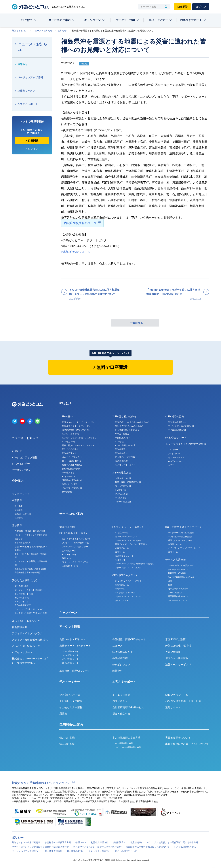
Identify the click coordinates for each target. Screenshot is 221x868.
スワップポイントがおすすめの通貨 (186, 444)
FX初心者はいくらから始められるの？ (132, 422)
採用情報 (19, 518)
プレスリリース (21, 494)
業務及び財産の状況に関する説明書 (31, 569)
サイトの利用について (126, 851)
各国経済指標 (120, 658)
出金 (170, 581)
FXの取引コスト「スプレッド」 (76, 426)
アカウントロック (23, 601)
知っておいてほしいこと (26, 621)
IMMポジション (121, 665)
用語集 (63, 714)
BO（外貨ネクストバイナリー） (184, 527)
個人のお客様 (67, 738)
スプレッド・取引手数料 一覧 (75, 543)
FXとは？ (27, 20)
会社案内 (18, 481)
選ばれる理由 (67, 527)
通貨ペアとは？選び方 (72, 465)
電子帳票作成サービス (178, 596)
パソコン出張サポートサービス (183, 701)
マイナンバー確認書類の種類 (128, 747)
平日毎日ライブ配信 (71, 701)
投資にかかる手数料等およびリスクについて (41, 783)
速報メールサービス (178, 665)
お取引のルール (69, 551)
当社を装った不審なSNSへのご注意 (31, 613)
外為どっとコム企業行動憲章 (26, 842)
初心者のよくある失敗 (125, 457)
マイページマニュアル (178, 600)
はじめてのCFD (122, 600)
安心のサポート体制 (24, 594)
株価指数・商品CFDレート (75, 671)
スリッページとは (123, 478)
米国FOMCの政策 (175, 639)
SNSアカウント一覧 (177, 695)
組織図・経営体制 (23, 514)
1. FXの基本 (66, 416)
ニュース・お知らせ (43, 31)
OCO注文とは (121, 494)
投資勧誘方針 (119, 842)
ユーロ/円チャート (70, 655)
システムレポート (28, 104)
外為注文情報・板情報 (178, 646)
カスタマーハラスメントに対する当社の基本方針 (97, 847)
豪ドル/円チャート (70, 663)
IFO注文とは (121, 498)
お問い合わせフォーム (76, 252)
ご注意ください (26, 91)
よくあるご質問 (121, 695)
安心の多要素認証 (23, 605)
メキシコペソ (174, 454)
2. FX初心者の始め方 (124, 416)
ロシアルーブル (175, 461)
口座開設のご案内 (71, 725)
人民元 (171, 465)
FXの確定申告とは (70, 453)
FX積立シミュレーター (125, 556)
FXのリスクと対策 (70, 434)
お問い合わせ (120, 701)
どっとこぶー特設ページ (26, 646)
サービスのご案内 (60, 20)
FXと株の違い (68, 476)
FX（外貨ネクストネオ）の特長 (76, 539)
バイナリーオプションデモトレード (184, 548)
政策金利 (117, 671)
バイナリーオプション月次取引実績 (31, 535)
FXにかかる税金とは (71, 449)
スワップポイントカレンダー (75, 547)
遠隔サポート (173, 707)
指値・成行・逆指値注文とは (128, 482)
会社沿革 (19, 510)
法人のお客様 (67, 744)
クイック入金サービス (178, 569)
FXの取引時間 (68, 442)
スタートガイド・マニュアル (75, 562)
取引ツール (67, 558)
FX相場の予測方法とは (178, 422)
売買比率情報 (173, 652)
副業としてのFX (69, 484)
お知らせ (62, 31)
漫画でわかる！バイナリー (180, 540)
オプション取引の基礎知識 (180, 537)
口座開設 (182, 7)
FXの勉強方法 (121, 453)
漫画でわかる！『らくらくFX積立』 (131, 544)
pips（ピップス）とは (72, 457)
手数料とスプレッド (124, 438)
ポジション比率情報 (177, 658)
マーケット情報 (125, 20)
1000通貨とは (68, 473)
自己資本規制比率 (23, 543)
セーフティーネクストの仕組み (29, 590)
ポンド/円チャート (70, 659)
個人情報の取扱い (75, 851)
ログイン (201, 7)
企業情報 (17, 500)
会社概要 (19, 506)
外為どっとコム (20, 31)
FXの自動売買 (121, 461)
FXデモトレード (69, 554)
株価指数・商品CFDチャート (129, 639)
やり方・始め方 (122, 434)
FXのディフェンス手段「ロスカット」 (79, 438)
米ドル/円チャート (70, 651)
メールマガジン (175, 593)
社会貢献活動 (20, 627)
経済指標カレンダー (124, 652)
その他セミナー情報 (71, 707)
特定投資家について (140, 842)
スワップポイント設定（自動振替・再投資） (135, 564)
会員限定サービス (70, 566)
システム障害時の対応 (185, 847)
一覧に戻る (136, 323)
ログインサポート (22, 652)
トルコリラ (173, 450)
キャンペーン (92, 20)
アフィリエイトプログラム (27, 633)
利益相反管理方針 (100, 842)
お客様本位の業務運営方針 (58, 842)
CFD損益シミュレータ (125, 593)
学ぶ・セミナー (158, 20)
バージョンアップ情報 (30, 77)
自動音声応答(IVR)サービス (128, 707)
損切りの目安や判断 (71, 469)
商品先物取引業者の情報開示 (28, 572)
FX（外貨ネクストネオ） (74, 533)
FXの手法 (119, 442)
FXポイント (120, 560)
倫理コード (81, 842)
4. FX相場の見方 (175, 416)
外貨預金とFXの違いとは (73, 480)
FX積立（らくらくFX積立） (128, 527)
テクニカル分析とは (177, 430)
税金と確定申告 (121, 714)
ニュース (117, 646)
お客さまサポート (191, 20)
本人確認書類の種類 (124, 743)
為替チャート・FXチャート (75, 646)
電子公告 (19, 539)
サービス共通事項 (176, 560)
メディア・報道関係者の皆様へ (30, 640)
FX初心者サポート (176, 438)
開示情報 (17, 525)
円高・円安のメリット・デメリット (78, 445)
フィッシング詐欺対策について (29, 609)
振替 (170, 585)
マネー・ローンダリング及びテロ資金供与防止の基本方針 (40, 847)
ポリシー (18, 838)
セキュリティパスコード (179, 589)
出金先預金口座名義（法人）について (187, 744)
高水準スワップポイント (126, 537)
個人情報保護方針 (54, 851)
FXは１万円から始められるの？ (129, 426)
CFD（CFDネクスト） (125, 575)
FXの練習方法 (121, 449)
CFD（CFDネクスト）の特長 (128, 581)
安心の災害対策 (22, 598)
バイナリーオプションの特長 (181, 533)
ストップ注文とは (123, 486)
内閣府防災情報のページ (80, 223)
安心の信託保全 (22, 586)
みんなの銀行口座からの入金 (181, 577)
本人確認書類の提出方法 (126, 738)
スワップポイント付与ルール (181, 565)
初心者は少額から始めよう (127, 430)
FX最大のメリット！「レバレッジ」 (78, 422)
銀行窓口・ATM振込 (177, 573)
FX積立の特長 (121, 533)
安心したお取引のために (26, 580)
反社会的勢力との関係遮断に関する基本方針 (176, 842)
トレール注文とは (123, 502)
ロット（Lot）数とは (72, 461)
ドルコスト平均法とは (72, 488)
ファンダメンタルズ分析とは (181, 426)
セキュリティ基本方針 (100, 851)
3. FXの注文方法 (122, 473)
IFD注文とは (121, 490)
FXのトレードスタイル (125, 465)
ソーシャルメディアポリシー (26, 851)
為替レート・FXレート (73, 639)
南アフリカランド (176, 457)
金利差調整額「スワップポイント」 (78, 430)
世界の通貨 (67, 492)
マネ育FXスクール (70, 695)
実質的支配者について (178, 738)
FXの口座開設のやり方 (125, 445)
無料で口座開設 (112, 367)
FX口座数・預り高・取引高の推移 (30, 531)
